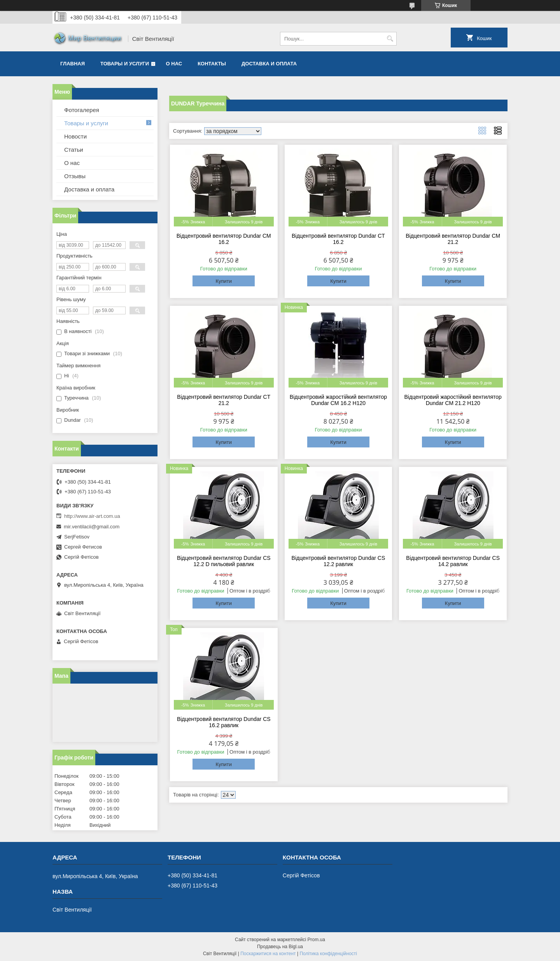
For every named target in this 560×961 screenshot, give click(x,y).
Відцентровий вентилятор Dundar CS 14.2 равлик (453, 561)
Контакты (212, 64)
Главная (73, 64)
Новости (75, 136)
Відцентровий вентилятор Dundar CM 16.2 (224, 239)
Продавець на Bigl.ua (280, 947)
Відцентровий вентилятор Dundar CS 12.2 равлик (339, 561)
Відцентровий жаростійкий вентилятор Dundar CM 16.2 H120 (338, 400)
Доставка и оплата (269, 64)
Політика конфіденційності (328, 954)
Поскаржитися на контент (268, 954)
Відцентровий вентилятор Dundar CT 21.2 (224, 400)
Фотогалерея (82, 110)
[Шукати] (390, 39)
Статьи (74, 150)
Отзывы (75, 176)
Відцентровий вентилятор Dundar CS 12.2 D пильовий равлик (224, 561)
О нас (174, 64)
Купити (224, 281)
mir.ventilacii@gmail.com (92, 527)
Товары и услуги (125, 64)
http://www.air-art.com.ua (92, 516)
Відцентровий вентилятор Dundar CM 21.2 (453, 239)
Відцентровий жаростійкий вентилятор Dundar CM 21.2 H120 (453, 400)
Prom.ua (316, 940)
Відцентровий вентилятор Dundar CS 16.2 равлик (224, 722)
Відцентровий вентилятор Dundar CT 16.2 (338, 239)
